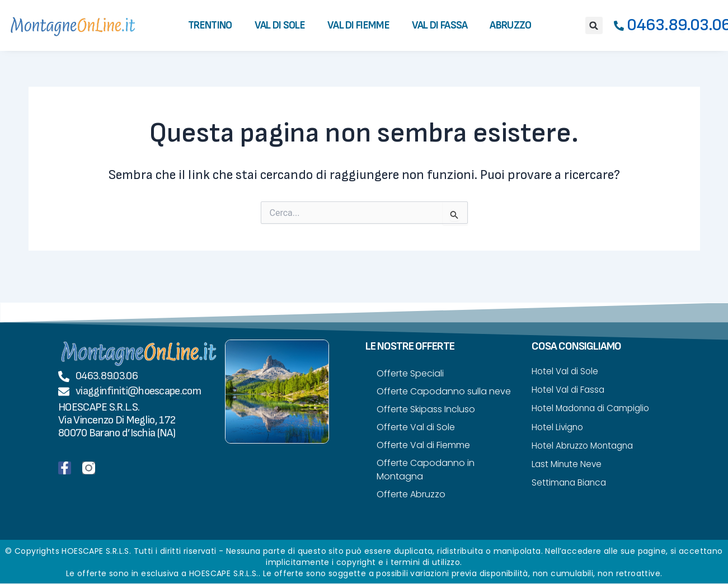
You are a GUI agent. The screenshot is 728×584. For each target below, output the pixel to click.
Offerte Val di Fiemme (423, 445)
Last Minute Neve (568, 466)
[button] (594, 25)
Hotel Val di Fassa (570, 390)
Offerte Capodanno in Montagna (426, 470)
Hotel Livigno (559, 428)
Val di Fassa (440, 25)
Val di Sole (280, 25)
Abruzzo (510, 25)
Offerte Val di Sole (416, 427)
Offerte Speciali (410, 373)
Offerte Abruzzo (411, 494)
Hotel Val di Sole (566, 371)
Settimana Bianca (570, 485)
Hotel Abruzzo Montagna (586, 447)
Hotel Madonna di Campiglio (594, 409)
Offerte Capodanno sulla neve (444, 391)
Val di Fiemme (358, 25)
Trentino (210, 25)
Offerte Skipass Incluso (426, 409)
